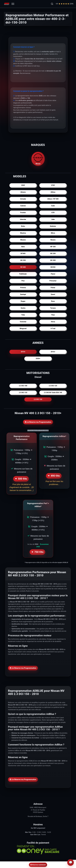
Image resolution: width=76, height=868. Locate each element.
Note (23, 247)
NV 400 (23, 267)
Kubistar (53, 226)
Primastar (53, 281)
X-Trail (53, 329)
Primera (23, 288)
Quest (53, 294)
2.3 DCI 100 (23, 386)
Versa (53, 322)
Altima (53, 192)
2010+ (23, 352)
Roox (53, 301)
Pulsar (53, 288)
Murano (23, 240)
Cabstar (23, 206)
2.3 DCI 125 (53, 386)
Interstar (23, 219)
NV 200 (53, 254)
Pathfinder (23, 274)
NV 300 (53, 260)
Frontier (23, 213)
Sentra (23, 308)
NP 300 (53, 247)
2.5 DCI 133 (23, 393)
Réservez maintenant (38, 865)
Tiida (23, 315)
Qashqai (23, 294)
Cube (53, 206)
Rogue (23, 301)
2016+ (53, 352)
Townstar (23, 322)
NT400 (23, 254)
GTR (53, 213)
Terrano (53, 308)
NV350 (53, 267)
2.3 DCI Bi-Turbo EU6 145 (53, 393)
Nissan (38, 159)
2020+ (38, 359)
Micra (53, 233)
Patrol (53, 274)
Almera (23, 192)
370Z (53, 185)
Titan (53, 315)
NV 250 (23, 260)
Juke (53, 219)
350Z (23, 185)
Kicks (23, 226)
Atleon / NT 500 (53, 199)
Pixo (23, 281)
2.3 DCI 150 (38, 399)
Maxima (23, 233)
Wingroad (23, 329)
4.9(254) (65, 4)
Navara (53, 240)
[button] (52, 4)
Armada (23, 199)
